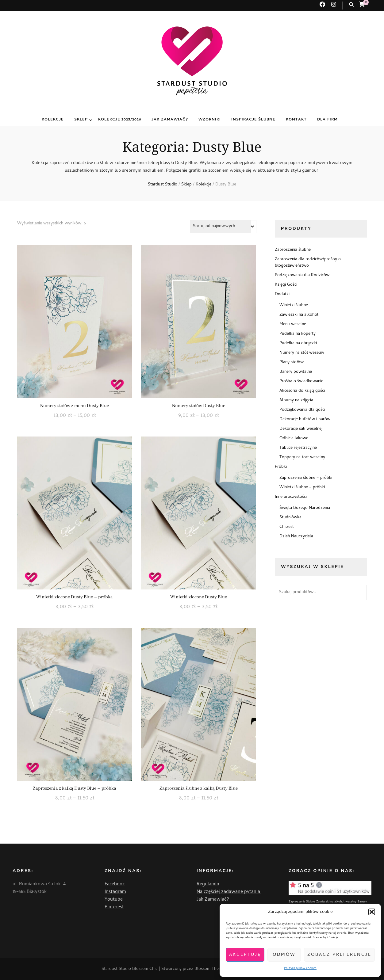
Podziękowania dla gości (302, 410)
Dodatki (282, 294)
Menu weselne (293, 324)
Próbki (281, 467)
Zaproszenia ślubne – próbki (306, 478)
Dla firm (327, 120)
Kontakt (296, 120)
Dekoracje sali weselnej (301, 429)
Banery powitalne (296, 372)
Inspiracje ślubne (253, 120)
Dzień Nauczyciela (296, 537)
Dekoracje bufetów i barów (305, 419)
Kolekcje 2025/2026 (120, 120)
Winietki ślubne (294, 305)
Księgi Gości (286, 285)
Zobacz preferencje (339, 955)
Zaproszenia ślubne (293, 250)
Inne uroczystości (291, 497)
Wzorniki (210, 120)
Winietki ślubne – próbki (302, 488)
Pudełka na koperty (298, 334)
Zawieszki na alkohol (299, 315)
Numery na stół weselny (302, 353)
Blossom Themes (210, 969)
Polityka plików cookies (300, 968)
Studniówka (290, 518)
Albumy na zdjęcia (296, 400)
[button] (372, 912)
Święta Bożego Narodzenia (305, 508)
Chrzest (287, 527)
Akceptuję (245, 955)
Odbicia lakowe (294, 439)
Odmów (284, 955)
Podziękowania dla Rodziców (302, 275)
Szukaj (359, 593)
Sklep (81, 120)
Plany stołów (292, 362)
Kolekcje (53, 120)
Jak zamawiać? (170, 120)
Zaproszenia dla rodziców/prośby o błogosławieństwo (308, 263)
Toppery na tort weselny (302, 458)
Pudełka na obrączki (298, 343)
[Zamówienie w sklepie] (223, 227)
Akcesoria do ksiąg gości (302, 391)
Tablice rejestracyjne (298, 448)
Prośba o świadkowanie (301, 381)
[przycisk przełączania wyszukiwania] (351, 5)
